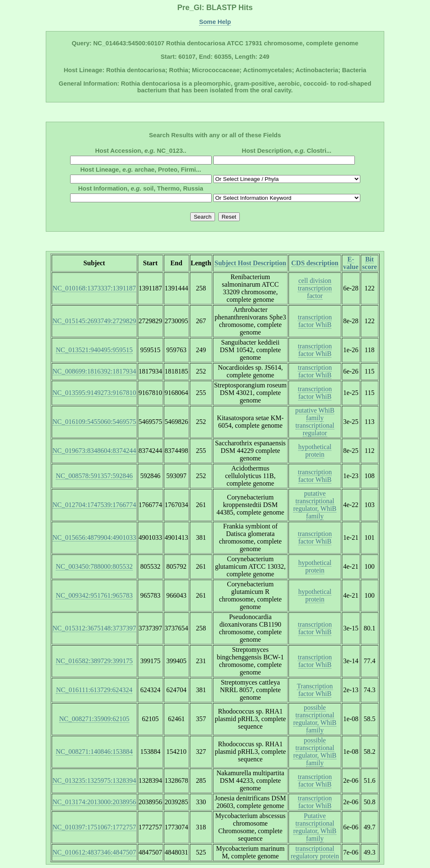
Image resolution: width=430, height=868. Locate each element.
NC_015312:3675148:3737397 (94, 628)
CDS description (315, 263)
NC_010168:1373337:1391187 (94, 288)
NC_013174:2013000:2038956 (94, 802)
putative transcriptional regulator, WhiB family (315, 505)
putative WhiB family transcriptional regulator (315, 422)
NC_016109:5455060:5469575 (94, 422)
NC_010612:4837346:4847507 (94, 852)
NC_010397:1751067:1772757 (94, 827)
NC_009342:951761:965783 (94, 595)
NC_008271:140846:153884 (94, 752)
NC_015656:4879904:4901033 (94, 537)
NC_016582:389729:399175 (94, 661)
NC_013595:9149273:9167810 (94, 393)
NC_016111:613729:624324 (94, 690)
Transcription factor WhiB (315, 690)
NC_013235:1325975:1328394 (94, 780)
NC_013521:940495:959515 (94, 350)
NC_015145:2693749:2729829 (94, 321)
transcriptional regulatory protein (315, 852)
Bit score (369, 263)
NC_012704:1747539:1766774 (94, 505)
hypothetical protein (315, 451)
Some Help (215, 22)
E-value (351, 263)
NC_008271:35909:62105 (94, 719)
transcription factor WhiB (315, 321)
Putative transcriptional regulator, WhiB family (315, 827)
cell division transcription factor (315, 288)
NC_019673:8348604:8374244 (94, 451)
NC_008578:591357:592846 (94, 476)
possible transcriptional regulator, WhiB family (315, 719)
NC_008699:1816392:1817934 (94, 371)
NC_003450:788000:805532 (94, 566)
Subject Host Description (250, 263)
